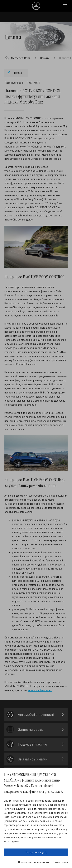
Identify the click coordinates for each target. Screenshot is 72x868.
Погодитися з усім (36, 852)
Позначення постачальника (34, 862)
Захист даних (61, 862)
